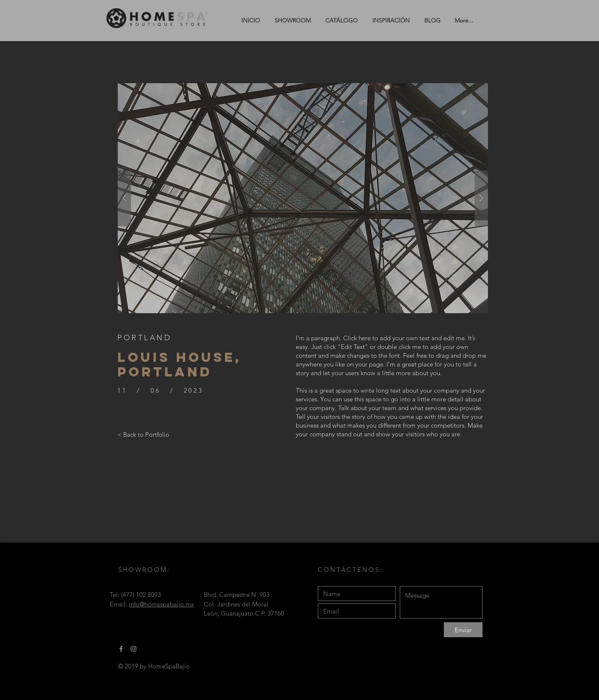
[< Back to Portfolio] (143, 434)
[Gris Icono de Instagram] (134, 649)
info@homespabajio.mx (161, 604)
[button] (303, 198)
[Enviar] (463, 630)
